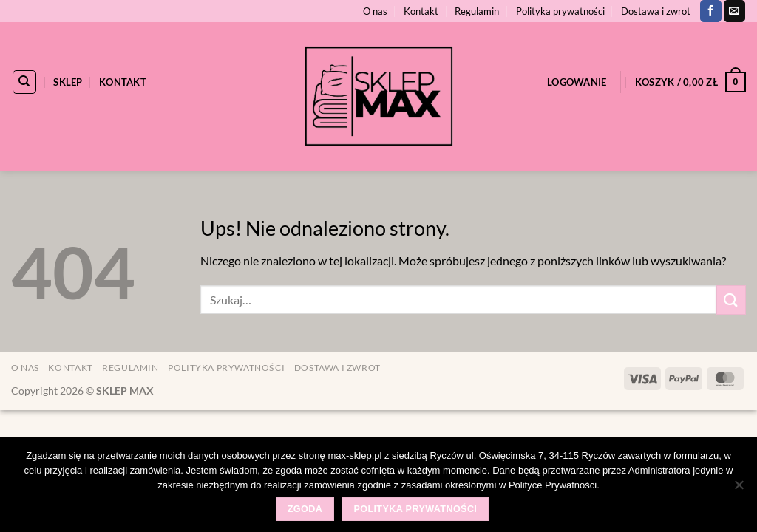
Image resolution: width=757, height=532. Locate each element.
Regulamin (477, 11)
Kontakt (421, 11)
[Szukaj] (24, 82)
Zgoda (305, 509)
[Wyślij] (731, 300)
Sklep (68, 82)
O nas (375, 11)
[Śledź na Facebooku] (711, 11)
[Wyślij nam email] (734, 11)
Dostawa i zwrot (656, 11)
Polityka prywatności (560, 11)
